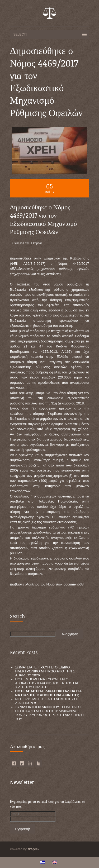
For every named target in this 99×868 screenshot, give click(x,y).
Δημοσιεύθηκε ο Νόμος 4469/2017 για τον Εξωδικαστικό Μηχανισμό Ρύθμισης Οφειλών (44, 219)
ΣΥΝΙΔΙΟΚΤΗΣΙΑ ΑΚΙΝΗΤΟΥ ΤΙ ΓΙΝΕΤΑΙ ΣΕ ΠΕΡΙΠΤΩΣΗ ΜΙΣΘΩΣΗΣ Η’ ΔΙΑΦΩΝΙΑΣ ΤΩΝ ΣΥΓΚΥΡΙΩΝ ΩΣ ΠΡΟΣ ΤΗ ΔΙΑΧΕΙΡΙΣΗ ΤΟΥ (49, 713)
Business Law (20, 243)
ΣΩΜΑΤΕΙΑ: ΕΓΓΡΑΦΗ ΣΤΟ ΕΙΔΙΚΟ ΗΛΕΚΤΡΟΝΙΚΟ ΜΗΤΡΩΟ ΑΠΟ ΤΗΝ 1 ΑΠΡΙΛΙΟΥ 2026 (45, 671)
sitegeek (33, 849)
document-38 (74, 584)
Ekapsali (37, 243)
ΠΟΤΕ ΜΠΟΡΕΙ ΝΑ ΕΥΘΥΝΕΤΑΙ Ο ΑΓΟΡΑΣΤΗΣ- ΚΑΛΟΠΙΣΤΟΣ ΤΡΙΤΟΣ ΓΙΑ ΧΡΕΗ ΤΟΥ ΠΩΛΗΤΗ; (47, 683)
